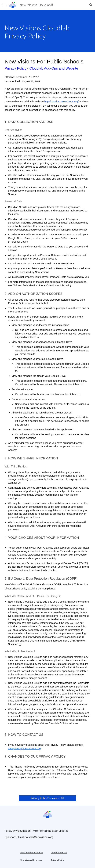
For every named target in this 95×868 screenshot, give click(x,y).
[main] (47, 31)
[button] (4, 5)
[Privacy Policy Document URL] (47, 798)
